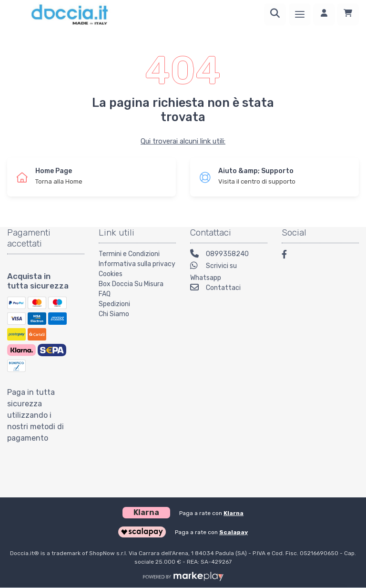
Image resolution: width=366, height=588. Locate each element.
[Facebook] (289, 256)
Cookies (111, 274)
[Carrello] (348, 14)
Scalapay (234, 532)
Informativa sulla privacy (137, 264)
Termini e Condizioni (129, 254)
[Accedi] (324, 14)
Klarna (234, 513)
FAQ (105, 294)
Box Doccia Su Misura (131, 284)
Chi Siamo (114, 314)
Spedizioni (114, 304)
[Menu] (300, 14)
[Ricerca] (275, 14)
